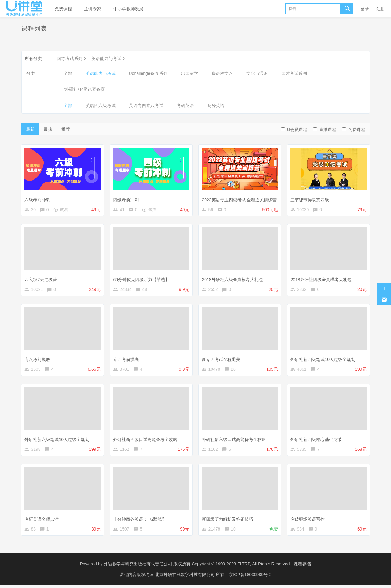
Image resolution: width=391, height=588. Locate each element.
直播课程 (325, 130)
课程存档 (302, 567)
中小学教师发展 (128, 9)
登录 (365, 9)
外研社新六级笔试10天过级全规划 (58, 440)
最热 (48, 129)
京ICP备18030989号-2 (250, 577)
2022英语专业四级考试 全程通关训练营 (240, 199)
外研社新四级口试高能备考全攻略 (146, 440)
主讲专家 (93, 9)
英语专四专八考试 (146, 105)
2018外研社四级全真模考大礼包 (322, 280)
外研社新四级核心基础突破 (317, 440)
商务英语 (216, 105)
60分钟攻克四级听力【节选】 (142, 280)
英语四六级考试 (101, 105)
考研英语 (185, 105)
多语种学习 (222, 73)
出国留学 (190, 73)
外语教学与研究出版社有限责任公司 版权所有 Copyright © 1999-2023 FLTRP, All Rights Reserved (197, 567)
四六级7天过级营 (42, 280)
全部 (68, 73)
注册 (381, 9)
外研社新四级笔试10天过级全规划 (324, 360)
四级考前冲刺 (127, 199)
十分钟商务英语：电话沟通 (140, 521)
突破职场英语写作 (308, 521)
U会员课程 (294, 130)
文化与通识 (257, 73)
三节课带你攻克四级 (311, 199)
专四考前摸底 (127, 360)
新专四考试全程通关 (222, 360)
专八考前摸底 (38, 360)
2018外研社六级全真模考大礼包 (233, 280)
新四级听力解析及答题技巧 (228, 521)
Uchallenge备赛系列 (148, 73)
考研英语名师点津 (42, 521)
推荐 (66, 129)
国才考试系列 (72, 58)
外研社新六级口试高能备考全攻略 (235, 440)
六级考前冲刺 (38, 199)
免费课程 (63, 9)
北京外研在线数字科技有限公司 (186, 577)
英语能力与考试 (109, 58)
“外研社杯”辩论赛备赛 (84, 89)
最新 (30, 129)
